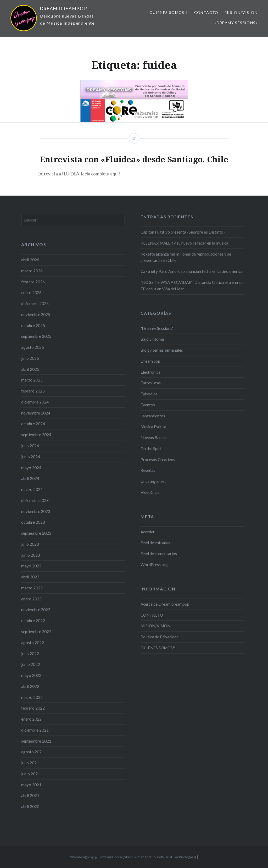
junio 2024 (31, 457)
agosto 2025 (33, 347)
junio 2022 (31, 664)
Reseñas (148, 470)
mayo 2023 (31, 566)
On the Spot (151, 449)
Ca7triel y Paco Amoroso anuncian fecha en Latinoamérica (192, 271)
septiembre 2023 (36, 533)
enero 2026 (31, 292)
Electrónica (150, 372)
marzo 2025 (32, 380)
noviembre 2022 (36, 610)
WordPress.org (154, 565)
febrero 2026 (33, 282)
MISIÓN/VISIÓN (241, 12)
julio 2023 (30, 544)
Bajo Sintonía (152, 339)
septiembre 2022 (36, 632)
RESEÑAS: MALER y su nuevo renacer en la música (184, 243)
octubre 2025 (33, 325)
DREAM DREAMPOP (64, 9)
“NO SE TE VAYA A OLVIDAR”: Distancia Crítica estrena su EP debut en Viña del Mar (192, 286)
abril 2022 (30, 686)
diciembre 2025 (35, 303)
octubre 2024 (33, 424)
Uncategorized (153, 481)
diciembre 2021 (35, 730)
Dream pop (150, 361)
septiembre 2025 (36, 336)
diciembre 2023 (35, 500)
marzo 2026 (32, 271)
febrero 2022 (33, 708)
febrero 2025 (33, 391)
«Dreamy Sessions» (236, 23)
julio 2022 (30, 654)
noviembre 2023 (36, 511)
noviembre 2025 (36, 314)
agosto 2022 (33, 643)
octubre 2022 (33, 621)
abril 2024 (30, 478)
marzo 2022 (32, 697)
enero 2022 (31, 719)
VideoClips (150, 492)
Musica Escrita (153, 427)
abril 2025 (30, 369)
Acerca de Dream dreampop (165, 604)
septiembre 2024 (36, 435)
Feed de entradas (155, 543)
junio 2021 (31, 774)
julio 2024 (30, 446)
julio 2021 (30, 763)
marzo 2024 (32, 489)
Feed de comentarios (159, 554)
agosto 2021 (33, 752)
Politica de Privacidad (160, 637)
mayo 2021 (31, 785)
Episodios (149, 394)
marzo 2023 (32, 588)
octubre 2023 (33, 522)
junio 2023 (31, 555)
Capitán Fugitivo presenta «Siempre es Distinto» (183, 232)
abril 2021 (30, 795)
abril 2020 (30, 806)
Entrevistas (151, 383)
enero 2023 (31, 599)
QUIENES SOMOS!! (169, 12)
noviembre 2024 (36, 413)
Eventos (148, 405)
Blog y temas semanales (162, 350)
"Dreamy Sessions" (157, 328)
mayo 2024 (31, 468)
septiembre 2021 (36, 741)
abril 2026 (30, 260)
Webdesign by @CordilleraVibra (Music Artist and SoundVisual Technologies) (133, 857)
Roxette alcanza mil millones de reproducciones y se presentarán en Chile (186, 257)
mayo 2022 (31, 675)
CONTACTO (206, 12)
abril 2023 (30, 577)
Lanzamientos (153, 416)
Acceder (148, 532)
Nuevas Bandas (154, 438)
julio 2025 (30, 358)
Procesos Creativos (158, 460)
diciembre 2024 (35, 402)
